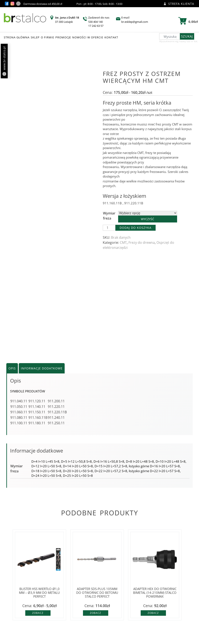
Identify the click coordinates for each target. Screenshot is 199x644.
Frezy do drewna (142, 243)
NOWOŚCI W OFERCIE (88, 37)
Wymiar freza (109, 216)
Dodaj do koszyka (136, 228)
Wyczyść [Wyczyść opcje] (148, 219)
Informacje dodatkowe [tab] (42, 368)
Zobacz (38, 613)
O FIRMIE (47, 37)
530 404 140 (95, 22)
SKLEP (35, 37)
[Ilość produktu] (109, 228)
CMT (123, 243)
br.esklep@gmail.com (135, 22)
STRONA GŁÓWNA (17, 37)
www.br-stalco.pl (4, 61)
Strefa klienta (179, 4)
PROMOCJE (63, 37)
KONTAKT (111, 37)
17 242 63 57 (96, 26)
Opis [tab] (12, 368)
